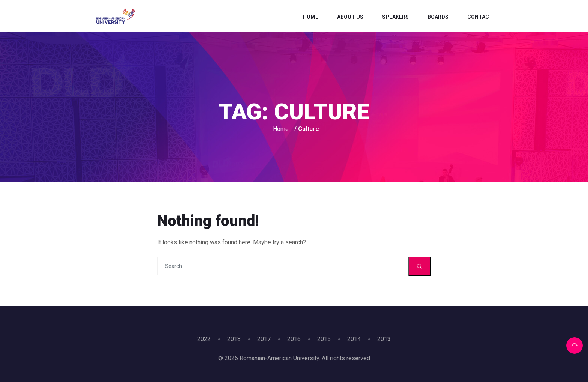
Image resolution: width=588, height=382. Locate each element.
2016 (294, 339)
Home (311, 17)
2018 (234, 339)
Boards (438, 17)
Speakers (395, 17)
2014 (354, 339)
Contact (480, 17)
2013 (384, 339)
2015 (324, 339)
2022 (204, 339)
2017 (264, 339)
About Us (350, 17)
